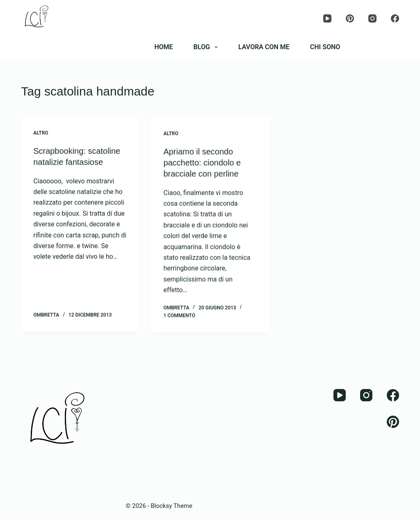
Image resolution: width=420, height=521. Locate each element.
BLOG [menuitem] (207, 47)
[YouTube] (327, 18)
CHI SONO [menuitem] (325, 47)
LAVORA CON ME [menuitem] (264, 47)
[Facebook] (395, 18)
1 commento (179, 316)
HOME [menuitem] (163, 47)
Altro (41, 133)
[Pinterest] (350, 18)
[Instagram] (372, 18)
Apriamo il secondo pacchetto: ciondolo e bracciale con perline (202, 164)
